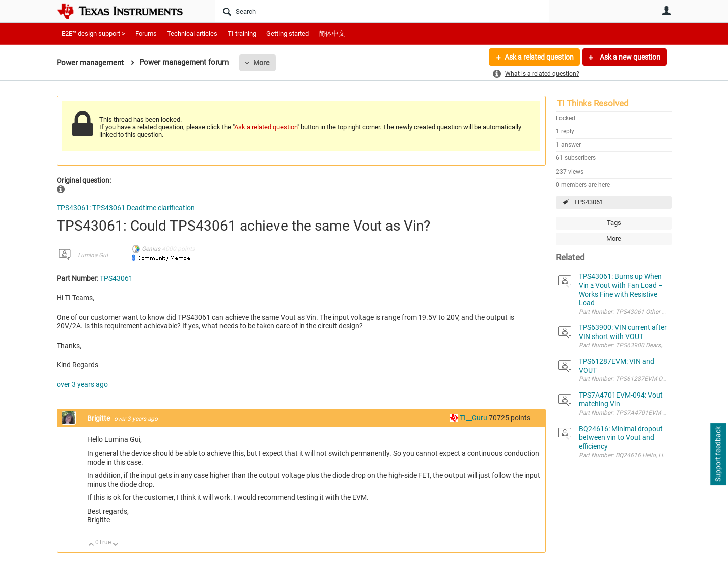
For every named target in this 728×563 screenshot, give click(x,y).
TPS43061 (589, 202)
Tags (614, 223)
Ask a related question (539, 57)
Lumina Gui (93, 255)
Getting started (288, 34)
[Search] (382, 11)
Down (115, 545)
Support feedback (718, 455)
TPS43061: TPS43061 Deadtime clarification (126, 208)
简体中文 (332, 34)
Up (92, 545)
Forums (146, 34)
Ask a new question (629, 57)
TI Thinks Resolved (593, 103)
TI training (242, 34)
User (667, 11)
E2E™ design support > (93, 34)
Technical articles (192, 34)
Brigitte (99, 418)
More (261, 63)
